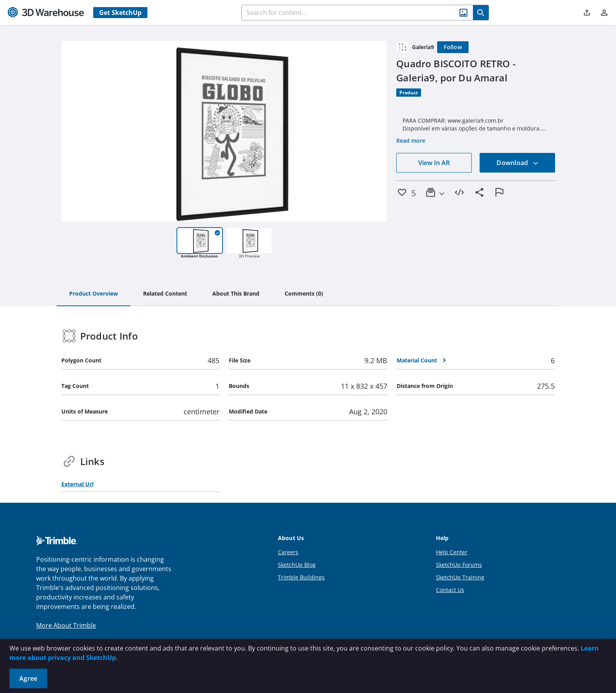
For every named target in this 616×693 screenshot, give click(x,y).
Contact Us (450, 590)
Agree (28, 678)
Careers (288, 552)
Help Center (452, 552)
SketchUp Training (460, 577)
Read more (411, 141)
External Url (77, 484)
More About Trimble (66, 625)
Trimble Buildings (301, 577)
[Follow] (453, 47)
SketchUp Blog (297, 565)
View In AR (434, 163)
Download (517, 163)
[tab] (94, 294)
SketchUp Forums (459, 565)
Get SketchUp (120, 13)
